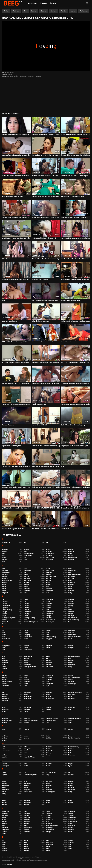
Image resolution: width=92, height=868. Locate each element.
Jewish (26, 722)
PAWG (4, 781)
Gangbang (49, 676)
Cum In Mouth (51, 620)
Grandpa (71, 682)
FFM (3, 657)
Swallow (71, 830)
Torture (26, 849)
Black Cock (72, 583)
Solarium (27, 822)
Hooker (48, 697)
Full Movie (49, 667)
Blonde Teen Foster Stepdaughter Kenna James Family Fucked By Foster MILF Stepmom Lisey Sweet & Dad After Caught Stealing (76, 508)
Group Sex (49, 684)
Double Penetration (74, 637)
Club (48, 610)
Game (26, 676)
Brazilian (49, 589)
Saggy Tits (5, 811)
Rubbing (5, 805)
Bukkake (71, 591)
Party (48, 784)
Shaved (26, 815)
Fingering (71, 661)
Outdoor (71, 775)
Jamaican (5, 718)
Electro (71, 646)
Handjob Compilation (75, 692)
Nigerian (49, 764)
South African (73, 822)
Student (27, 830)
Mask (48, 749)
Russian (27, 805)
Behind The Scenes (74, 574)
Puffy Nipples (50, 792)
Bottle (70, 587)
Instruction (72, 707)
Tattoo (26, 841)
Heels (26, 695)
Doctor (4, 635)
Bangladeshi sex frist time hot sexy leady (74, 217)
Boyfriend (27, 589)
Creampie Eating (29, 618)
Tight (4, 847)
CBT (3, 600)
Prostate (49, 790)
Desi (3, 633)
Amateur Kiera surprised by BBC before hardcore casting (76, 280)
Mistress (5, 755)
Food (4, 665)
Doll (47, 635)
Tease (4, 843)
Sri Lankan (72, 826)
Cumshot (5, 622)
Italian (26, 711)
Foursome (72, 665)
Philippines (6, 786)
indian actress (66, 529)
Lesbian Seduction (74, 738)
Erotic (26, 648)
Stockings (49, 828)
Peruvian (71, 784)
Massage (71, 749)
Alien (26, 551)
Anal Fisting (50, 553)
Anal (63, 466)
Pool (48, 788)
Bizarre (26, 583)
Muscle (4, 757)
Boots (26, 587)
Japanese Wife (51, 720)
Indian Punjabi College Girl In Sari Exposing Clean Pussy (76, 321)
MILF (4, 747)
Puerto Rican (28, 792)
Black (48, 583)
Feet (70, 659)
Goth (48, 682)
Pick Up (27, 786)
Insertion (49, 707)
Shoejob (71, 815)
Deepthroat (72, 631)
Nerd (26, 764)
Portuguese (84, 11)
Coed (70, 610)
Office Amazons (7, 259)
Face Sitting (28, 657)
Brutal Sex (49, 591)
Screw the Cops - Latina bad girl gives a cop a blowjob (16, 487)
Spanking (49, 824)
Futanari (5, 669)
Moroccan (72, 755)
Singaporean (72, 817)
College (4, 612)
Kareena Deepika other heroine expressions (46, 155)
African (26, 549)
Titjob (26, 847)
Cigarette (5, 608)
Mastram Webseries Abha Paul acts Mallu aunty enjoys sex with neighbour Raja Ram (46, 176)
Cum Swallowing (74, 620)
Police (4, 788)
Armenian (49, 555)
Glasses (27, 680)
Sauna (48, 811)
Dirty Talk (71, 633)
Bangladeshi (6, 572)
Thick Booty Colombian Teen (70, 300)
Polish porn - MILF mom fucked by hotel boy (46, 446)
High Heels (72, 695)
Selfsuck (49, 813)
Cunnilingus (50, 622)
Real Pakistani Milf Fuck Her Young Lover (45, 300)
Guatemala (5, 686)
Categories (33, 3)
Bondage (71, 585)
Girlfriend (49, 678)
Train (70, 849)
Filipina (48, 661)
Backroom (27, 570)
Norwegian (5, 766)
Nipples (71, 764)
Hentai (48, 695)
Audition (5, 560)
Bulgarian (5, 593)
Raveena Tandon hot (8, 425)
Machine (49, 747)
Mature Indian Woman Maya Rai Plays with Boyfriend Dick (16, 280)
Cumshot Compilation (31, 622)
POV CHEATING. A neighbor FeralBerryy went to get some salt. (16, 404)
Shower (49, 817)
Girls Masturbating (74, 678)
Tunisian (5, 851)
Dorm (4, 637)
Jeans (70, 720)
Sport (4, 826)
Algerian (5, 551)
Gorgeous (27, 682)
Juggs (70, 722)
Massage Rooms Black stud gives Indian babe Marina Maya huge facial (16, 155)
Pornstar (71, 788)
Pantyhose (27, 784)
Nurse (48, 766)
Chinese (49, 606)
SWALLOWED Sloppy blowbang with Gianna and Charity (16, 342)
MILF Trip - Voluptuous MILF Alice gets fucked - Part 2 (76, 363)
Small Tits (72, 819)
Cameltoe (71, 600)
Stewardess (28, 828)
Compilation (50, 612)
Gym (26, 686)
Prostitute (71, 790)
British (4, 591)
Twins (48, 851)
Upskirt (6, 11)
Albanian (71, 549)
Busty (70, 593)
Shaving (49, 815)
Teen (26, 843)
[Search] (87, 4)
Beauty (48, 574)
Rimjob (4, 803)
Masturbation (6, 751)
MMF (26, 747)
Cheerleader (6, 606)
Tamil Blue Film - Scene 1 (40, 280)
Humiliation (50, 699)
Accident (5, 549)
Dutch (70, 639)
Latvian (71, 736)
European (71, 648)
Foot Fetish (28, 665)
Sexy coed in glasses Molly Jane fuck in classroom (46, 466)
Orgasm (4, 775)
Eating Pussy (6, 646)
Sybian (4, 834)
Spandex (5, 824)
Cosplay (27, 614)
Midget (26, 753)
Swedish (5, 832)
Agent (48, 549)
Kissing (26, 729)
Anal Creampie (29, 553)
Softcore (5, 822)
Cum (26, 620)
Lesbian (34, 11)
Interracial (5, 709)
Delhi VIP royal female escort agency (73, 425)
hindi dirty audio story (68, 342)
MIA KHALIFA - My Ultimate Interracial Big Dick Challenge (46, 259)
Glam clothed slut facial (39, 425)
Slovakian (27, 819)
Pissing (71, 786)
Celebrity (49, 604)
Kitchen (49, 729)
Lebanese (31, 76)
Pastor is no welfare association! (42, 342)
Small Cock (50, 819)
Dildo (48, 633)
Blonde (4, 585)
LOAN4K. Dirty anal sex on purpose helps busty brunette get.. (16, 466)
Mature (73, 11)
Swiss (70, 832)
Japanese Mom (7, 720)
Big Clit (48, 579)
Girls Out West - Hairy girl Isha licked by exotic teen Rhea (16, 217)
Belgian (4, 576)
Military (49, 753)
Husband (5, 701)
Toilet (48, 847)
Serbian (71, 813)
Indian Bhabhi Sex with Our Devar (13, 197)
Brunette (27, 591)
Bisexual (5, 583)
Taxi (47, 841)
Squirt (26, 826)
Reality (4, 800)
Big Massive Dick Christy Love (12, 446)
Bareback (49, 572)
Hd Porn (9, 865)
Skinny (4, 819)
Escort (48, 648)
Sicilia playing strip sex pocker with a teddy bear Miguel (46, 487)
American (71, 551)
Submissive (50, 830)
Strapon (71, 828)
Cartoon (49, 602)
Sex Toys (5, 815)
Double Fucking (51, 637)
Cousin (26, 616)
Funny (70, 667)
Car (25, 602)
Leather (4, 738)
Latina (48, 736)
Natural (4, 764)
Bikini (70, 581)
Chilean (27, 606)
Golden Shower (7, 682)
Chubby (71, 606)
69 (47, 543)
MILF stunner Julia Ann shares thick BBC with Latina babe (46, 529)
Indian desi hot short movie (40, 321)
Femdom (5, 661)
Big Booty (5, 579)
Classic (48, 608)
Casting (71, 602)
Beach (26, 574)
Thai (3, 845)
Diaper (26, 633)
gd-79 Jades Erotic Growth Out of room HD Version (16, 508)
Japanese (27, 718)
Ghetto (26, 678)
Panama (71, 781)
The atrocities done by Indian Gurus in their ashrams (76, 155)
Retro (48, 800)
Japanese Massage (75, 718)
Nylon (70, 766)
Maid (4, 749)
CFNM (26, 600)
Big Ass (38, 76)
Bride (70, 589)
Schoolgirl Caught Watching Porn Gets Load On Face (76, 383)
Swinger (49, 832)
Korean (71, 729)
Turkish (27, 851)
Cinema (27, 608)
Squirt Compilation (52, 826)
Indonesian (28, 707)
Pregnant (27, 790)
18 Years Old (6, 543)
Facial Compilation (74, 657)
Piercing (49, 786)
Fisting (26, 663)
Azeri (4, 562)
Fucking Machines (30, 667)
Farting (26, 659)
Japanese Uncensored (31, 720)
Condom (71, 612)
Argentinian (28, 555)
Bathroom (5, 574)
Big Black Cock (51, 576)
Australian (49, 560)
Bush (48, 593)
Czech (4, 624)
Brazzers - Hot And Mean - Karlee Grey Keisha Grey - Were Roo (76, 176)
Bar (25, 572)
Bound (4, 589)
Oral (70, 773)
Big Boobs (72, 576)
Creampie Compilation (9, 618)
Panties (4, 784)
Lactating (5, 736)
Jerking (4, 722)
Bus (25, 593)
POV (26, 781)
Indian (16, 76)
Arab (11, 76)
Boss (48, 587)
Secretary (5, 813)
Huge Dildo (28, 699)
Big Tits (49, 581)
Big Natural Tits (7, 581)
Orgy (48, 775)
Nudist (26, 766)
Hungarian (72, 699)
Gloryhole (49, 680)
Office (4, 773)
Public (4, 792)
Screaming (72, 811)
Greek (26, 684)
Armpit (70, 555)
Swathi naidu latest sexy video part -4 (44, 238)
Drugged (49, 639)
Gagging (5, 676)
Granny (4, 684)
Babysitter (5, 570)
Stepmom (5, 828)
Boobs (4, 587)
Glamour (5, 680)
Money (48, 755)
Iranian (48, 709)
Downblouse (6, 639)
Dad (3, 631)
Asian (4, 557)
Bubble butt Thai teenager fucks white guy (45, 363)
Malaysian (27, 749)
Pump (70, 792)
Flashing (64, 11)
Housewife (5, 699)
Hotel (70, 697)
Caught (26, 604)
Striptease (23, 76)
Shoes (4, 817)
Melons (71, 751)
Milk (70, 753)
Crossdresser (73, 618)
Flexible (71, 663)
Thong (26, 845)
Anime (70, 553)
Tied (70, 845)
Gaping (71, 676)
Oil (25, 773)
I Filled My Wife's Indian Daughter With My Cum (76, 134)
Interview (27, 709)
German (44, 11)
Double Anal (28, 637)
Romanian (27, 803)
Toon (70, 847)
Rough (48, 803)
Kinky (4, 729)
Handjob (49, 692)
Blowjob (27, 585)
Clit (69, 608)
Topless (4, 849)
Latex (26, 736)
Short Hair (27, 817)
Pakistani (16, 11)
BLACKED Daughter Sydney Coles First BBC (16, 363)
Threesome (50, 845)
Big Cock (71, 579)
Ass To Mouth (73, 557)
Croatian (49, 618)
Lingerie (5, 740)
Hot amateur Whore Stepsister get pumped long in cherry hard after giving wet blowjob (76, 404)
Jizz (47, 722)
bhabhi (4, 300)
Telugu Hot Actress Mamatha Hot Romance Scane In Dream (16, 176)
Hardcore (5, 695)
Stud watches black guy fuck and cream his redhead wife (16, 383)
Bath (70, 572)
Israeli (4, 711)
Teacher (71, 841)
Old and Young (51, 773)
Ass (25, 557)
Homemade (28, 697)
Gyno (48, 686)
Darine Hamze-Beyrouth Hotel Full (13, 529)
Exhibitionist (28, 650)
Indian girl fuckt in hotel (10, 321)
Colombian (28, 612)
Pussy (4, 794)
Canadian (5, 602)
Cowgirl (49, 616)
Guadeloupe (72, 684)
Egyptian (49, 646)
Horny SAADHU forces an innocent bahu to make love (76, 238)
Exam (4, 650)
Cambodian (50, 600)
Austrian (71, 560)
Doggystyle (28, 635)
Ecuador (27, 646)
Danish (48, 631)
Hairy (4, 692)
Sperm (70, 824)
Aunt (26, 560)
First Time (5, 663)
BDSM (48, 568)
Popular (44, 3)
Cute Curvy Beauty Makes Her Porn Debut (15, 134)
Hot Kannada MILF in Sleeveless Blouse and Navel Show (76, 259)
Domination (72, 635)
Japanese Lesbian (52, 718)
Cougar (71, 614)
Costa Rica (50, 614)
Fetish (26, 661)
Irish (70, 709)
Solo (48, 822)
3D (25, 543)
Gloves (70, 680)
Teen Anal (49, 843)
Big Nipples (28, 581)
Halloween (27, 692)
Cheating (71, 604)
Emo (3, 648)
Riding (70, 800)
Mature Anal (50, 751)
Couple (4, 616)
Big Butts (27, 579)
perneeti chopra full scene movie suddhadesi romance (76, 487)
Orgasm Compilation (31, 775)
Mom (25, 11)
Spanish (27, 824)
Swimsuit (27, 832)
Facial (48, 657)
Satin (26, 811)
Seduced (27, 813)
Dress (26, 639)
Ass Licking (50, 557)
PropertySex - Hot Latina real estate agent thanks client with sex (76, 446)
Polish (26, 788)
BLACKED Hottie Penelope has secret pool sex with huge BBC (46, 383)
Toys (48, 849)
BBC (3, 568)
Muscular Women (30, 757)
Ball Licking (50, 570)
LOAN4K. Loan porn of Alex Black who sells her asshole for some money (16, 238)
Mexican (5, 753)
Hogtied (4, 697)
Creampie (71, 616)
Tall (3, 841)
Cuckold (5, 620)
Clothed (27, 610)
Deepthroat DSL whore (39, 404)
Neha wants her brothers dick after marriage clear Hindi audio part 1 (46, 197)
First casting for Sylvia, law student (73, 197)
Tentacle (71, 843)
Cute (70, 622)
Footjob (49, 665)
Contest (4, 614)
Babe (70, 568)
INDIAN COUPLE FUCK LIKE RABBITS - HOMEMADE (46, 217)
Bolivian (49, 585)
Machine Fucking (74, 747)
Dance (26, 631)
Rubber (71, 803)
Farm (4, 659)
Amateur (49, 551)
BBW (26, 568)
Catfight (4, 604)
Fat (47, 659)
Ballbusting (72, 570)
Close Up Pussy (7, 610)
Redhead (53, 11)
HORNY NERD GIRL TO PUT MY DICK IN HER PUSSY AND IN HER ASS (46, 508)
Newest (53, 3)
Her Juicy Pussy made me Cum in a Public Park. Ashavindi (46, 134)
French (4, 667)
